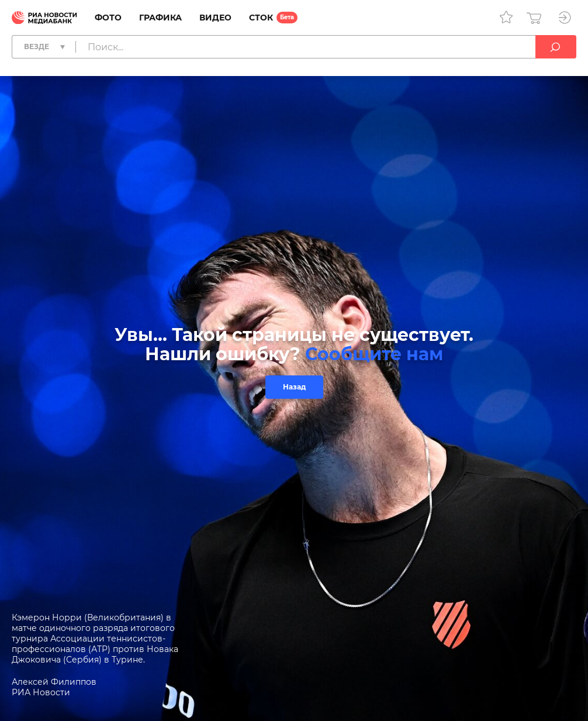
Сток (261, 18)
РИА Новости (41, 692)
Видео (215, 18)
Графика (160, 18)
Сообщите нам (374, 354)
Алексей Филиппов (54, 682)
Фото (108, 18)
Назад (294, 387)
